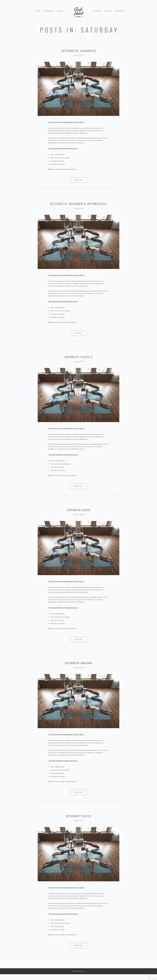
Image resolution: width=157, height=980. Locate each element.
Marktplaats (120, 8)
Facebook (108, 8)
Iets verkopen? (48, 8)
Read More (78, 180)
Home (38, 8)
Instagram (97, 8)
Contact (61, 8)
